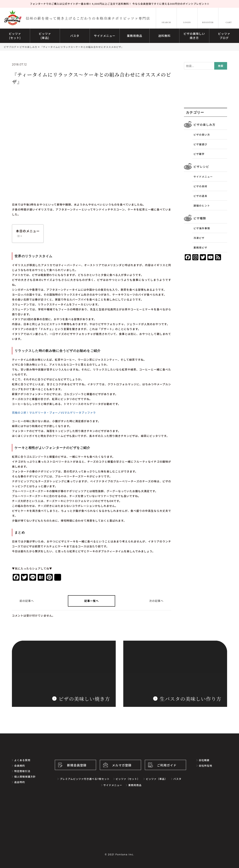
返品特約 (20, 782)
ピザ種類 (200, 218)
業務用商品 (135, 785)
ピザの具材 (200, 186)
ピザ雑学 (199, 154)
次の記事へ (156, 601)
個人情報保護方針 (25, 777)
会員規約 (20, 766)
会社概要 (204, 760)
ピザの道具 (200, 196)
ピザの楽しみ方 (204, 125)
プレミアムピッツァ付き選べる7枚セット (85, 779)
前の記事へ (27, 601)
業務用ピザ (200, 248)
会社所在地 (205, 766)
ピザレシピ (201, 167)
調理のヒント (202, 206)
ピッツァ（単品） (157, 779)
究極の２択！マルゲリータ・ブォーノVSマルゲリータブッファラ (54, 413)
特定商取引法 (22, 771)
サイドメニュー (203, 177)
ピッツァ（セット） (128, 779)
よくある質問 (22, 760)
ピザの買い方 (202, 135)
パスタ (177, 779)
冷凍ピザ (199, 238)
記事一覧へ (92, 601)
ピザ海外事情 (202, 228)
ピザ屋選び (200, 144)
